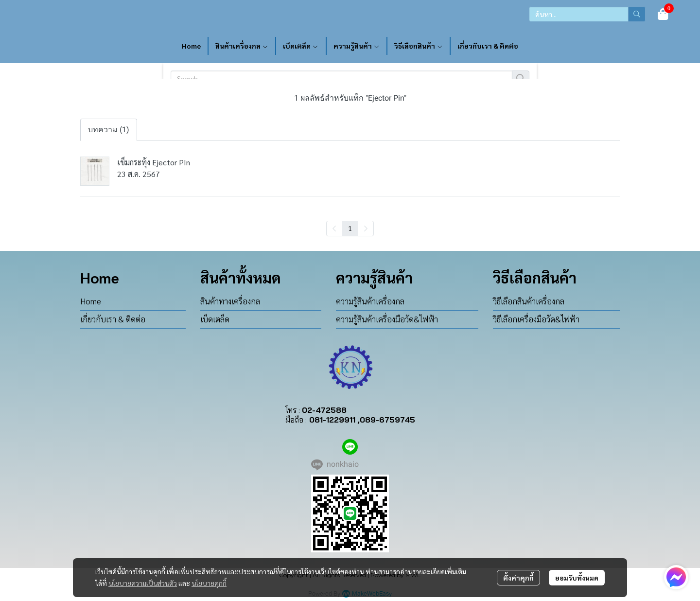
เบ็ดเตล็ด (215, 319)
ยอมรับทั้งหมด (577, 578)
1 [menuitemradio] (350, 228)
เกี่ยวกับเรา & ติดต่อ (113, 319)
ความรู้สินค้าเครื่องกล (370, 301)
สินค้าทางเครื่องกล (230, 301)
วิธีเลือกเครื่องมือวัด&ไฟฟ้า (536, 319)
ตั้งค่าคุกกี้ (518, 578)
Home (91, 301)
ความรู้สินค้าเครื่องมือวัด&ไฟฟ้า (387, 319)
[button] (587, 14)
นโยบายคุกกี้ (209, 583)
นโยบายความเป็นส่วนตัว (143, 583)
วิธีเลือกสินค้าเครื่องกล (529, 301)
